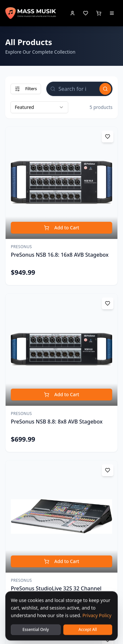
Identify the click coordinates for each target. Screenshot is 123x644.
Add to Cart (62, 228)
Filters (26, 89)
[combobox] (39, 107)
